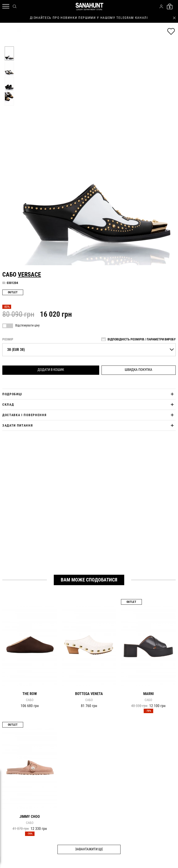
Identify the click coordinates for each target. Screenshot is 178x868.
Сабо (30, 700)
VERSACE (29, 274)
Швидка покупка (138, 370)
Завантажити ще (89, 849)
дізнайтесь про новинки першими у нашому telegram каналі (89, 18)
